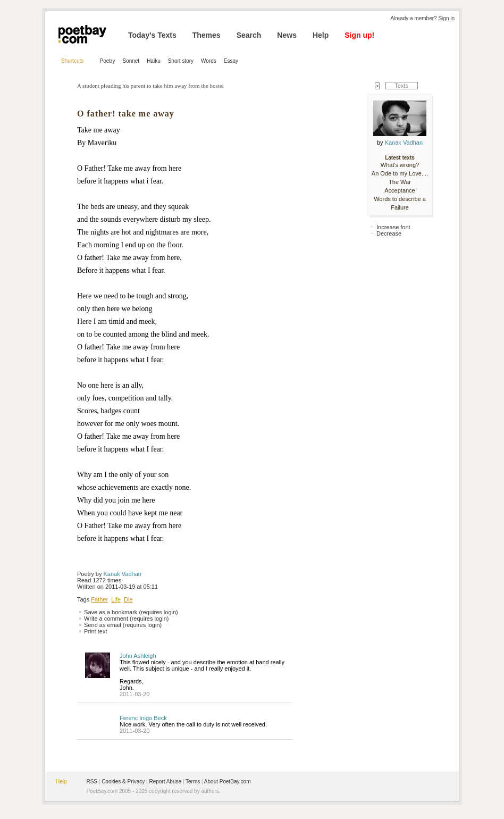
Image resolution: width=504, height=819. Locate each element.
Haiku (154, 61)
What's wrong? (400, 165)
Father (99, 599)
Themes (207, 35)
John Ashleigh (138, 656)
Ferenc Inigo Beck (143, 718)
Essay (231, 61)
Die (128, 599)
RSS (92, 782)
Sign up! (359, 35)
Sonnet (131, 61)
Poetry (108, 61)
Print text (95, 631)
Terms (193, 782)
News (287, 35)
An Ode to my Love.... (400, 173)
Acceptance (400, 190)
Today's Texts (152, 35)
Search (249, 35)
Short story (181, 61)
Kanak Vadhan (123, 574)
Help (321, 35)
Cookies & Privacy (123, 782)
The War (400, 182)
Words (209, 61)
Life (116, 599)
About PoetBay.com (228, 782)
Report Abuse (165, 782)
